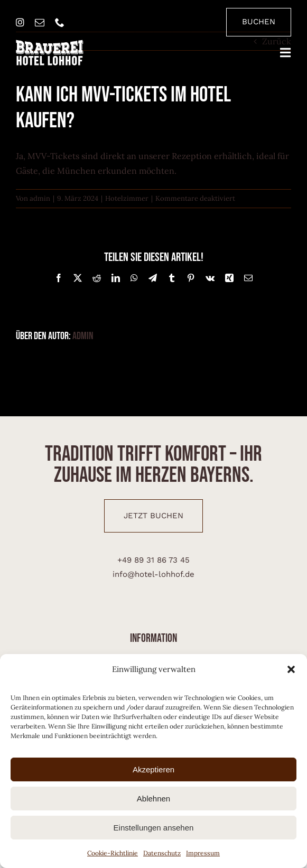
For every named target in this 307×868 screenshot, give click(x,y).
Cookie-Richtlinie (113, 853)
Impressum (203, 853)
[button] (291, 669)
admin (40, 198)
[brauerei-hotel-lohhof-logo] (50, 44)
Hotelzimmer (127, 198)
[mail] (40, 22)
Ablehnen (153, 799)
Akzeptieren (153, 769)
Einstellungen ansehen (154, 828)
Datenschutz (162, 853)
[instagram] (20, 22)
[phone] (60, 22)
